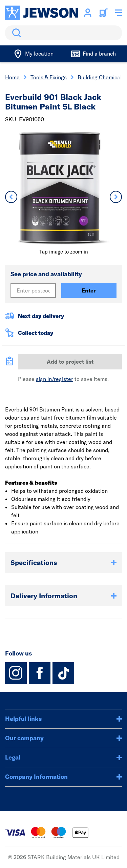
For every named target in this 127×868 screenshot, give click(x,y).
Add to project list (70, 362)
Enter (89, 290)
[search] (63, 33)
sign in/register (55, 379)
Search (15, 33)
